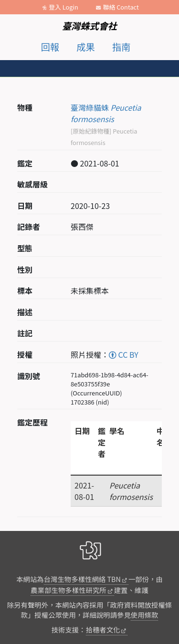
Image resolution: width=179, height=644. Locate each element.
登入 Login (63, 7)
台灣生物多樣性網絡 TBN (82, 579)
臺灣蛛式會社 (89, 26)
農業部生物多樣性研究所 (68, 590)
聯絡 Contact (121, 7)
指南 (121, 47)
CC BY (124, 354)
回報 (50, 47)
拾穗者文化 (103, 629)
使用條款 (145, 615)
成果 (85, 47)
